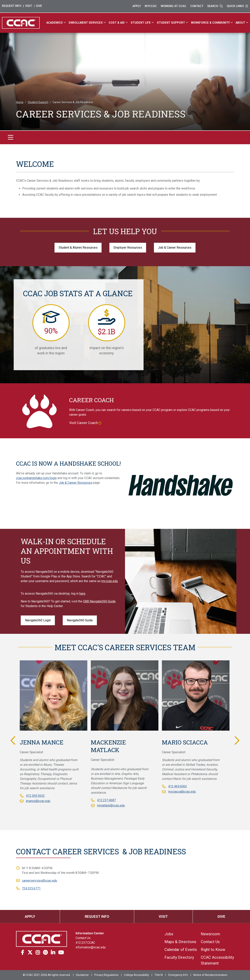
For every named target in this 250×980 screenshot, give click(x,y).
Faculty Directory (179, 957)
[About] (242, 23)
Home (20, 102)
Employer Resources (128, 248)
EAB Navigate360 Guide (99, 601)
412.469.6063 (178, 786)
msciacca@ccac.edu (182, 792)
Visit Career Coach (83, 423)
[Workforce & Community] (212, 23)
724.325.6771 (31, 888)
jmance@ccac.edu (38, 801)
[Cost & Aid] (119, 23)
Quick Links (237, 6)
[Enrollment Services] (88, 23)
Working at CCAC (174, 6)
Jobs (169, 934)
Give (39, 6)
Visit (29, 6)
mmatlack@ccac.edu (111, 805)
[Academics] (57, 23)
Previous (14, 740)
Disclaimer (82, 975)
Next (236, 740)
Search (215, 6)
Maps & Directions (180, 942)
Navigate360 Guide (80, 620)
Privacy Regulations (106, 975)
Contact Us (83, 938)
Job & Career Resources (175, 248)
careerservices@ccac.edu (39, 881)
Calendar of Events (181, 950)
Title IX (159, 975)
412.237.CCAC (85, 943)
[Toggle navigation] (11, 137)
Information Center (90, 933)
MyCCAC (151, 6)
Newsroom (210, 934)
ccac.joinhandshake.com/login (36, 478)
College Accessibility (137, 975)
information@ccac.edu (91, 947)
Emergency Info (178, 975)
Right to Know (213, 950)
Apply (137, 6)
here (82, 594)
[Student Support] (173, 23)
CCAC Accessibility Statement (217, 960)
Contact (197, 6)
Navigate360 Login (38, 620)
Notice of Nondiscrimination (210, 975)
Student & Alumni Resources (78, 248)
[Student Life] (143, 23)
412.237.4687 (106, 800)
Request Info (12, 6)
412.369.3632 (35, 796)
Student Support (38, 102)
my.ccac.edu (110, 581)
